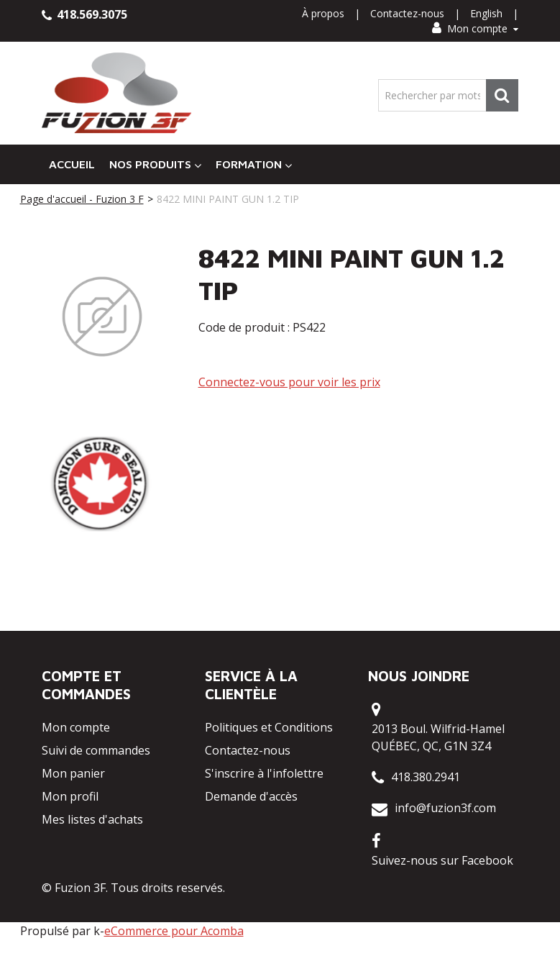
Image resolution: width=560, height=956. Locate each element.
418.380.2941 (426, 777)
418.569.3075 (84, 14)
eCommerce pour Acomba (174, 931)
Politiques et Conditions (269, 727)
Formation (254, 164)
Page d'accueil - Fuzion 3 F (82, 199)
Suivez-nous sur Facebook (442, 860)
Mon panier (73, 773)
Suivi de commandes (96, 750)
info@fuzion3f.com (445, 808)
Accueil (72, 164)
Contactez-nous (407, 13)
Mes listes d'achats (92, 819)
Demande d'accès (251, 796)
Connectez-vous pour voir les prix (289, 382)
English (486, 13)
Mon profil (70, 796)
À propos (323, 13)
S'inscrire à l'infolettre (264, 773)
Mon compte (475, 28)
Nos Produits (155, 164)
